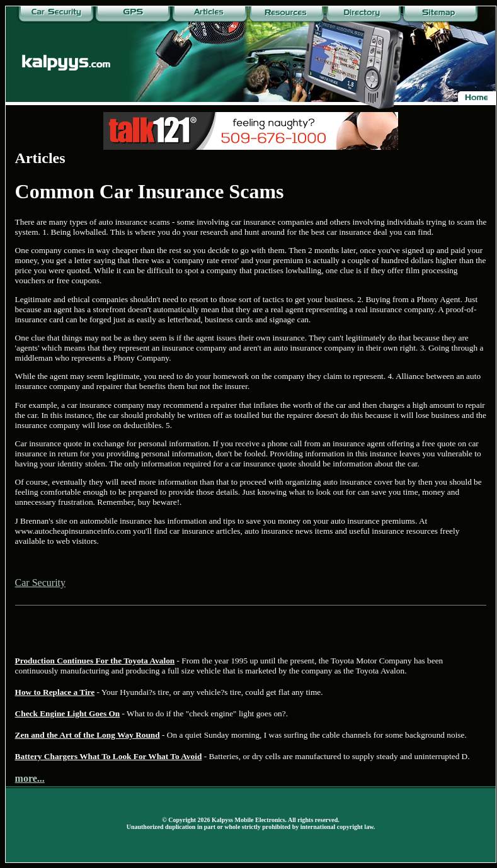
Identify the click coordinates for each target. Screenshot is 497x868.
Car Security (40, 583)
